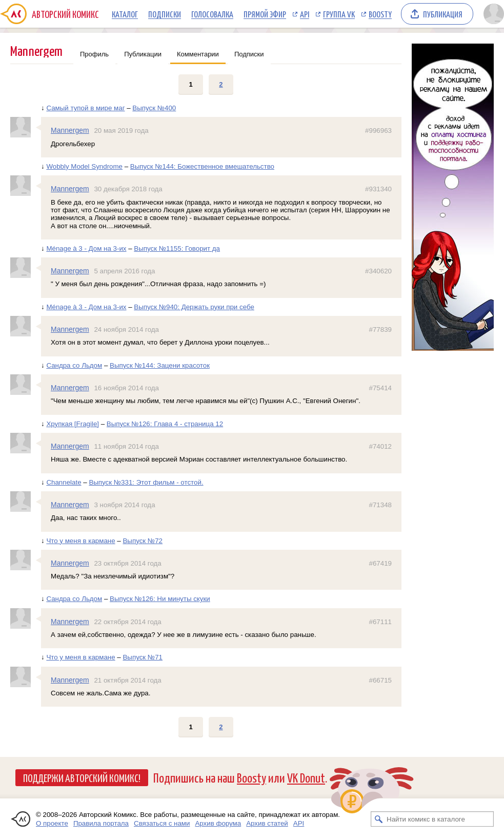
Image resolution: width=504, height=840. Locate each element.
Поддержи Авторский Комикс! (82, 777)
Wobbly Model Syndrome (84, 166)
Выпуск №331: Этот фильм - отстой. (146, 482)
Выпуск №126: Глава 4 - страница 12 (165, 424)
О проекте (52, 823)
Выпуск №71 (143, 657)
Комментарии (198, 54)
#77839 (380, 329)
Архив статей (267, 823)
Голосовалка (212, 14)
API (305, 14)
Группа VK (339, 14)
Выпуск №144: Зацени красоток (160, 365)
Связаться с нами (162, 823)
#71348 (380, 505)
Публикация (443, 14)
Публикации (143, 54)
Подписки (165, 14)
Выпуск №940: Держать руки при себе (194, 307)
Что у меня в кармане (80, 541)
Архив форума (218, 823)
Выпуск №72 (143, 541)
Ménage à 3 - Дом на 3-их (86, 248)
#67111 (380, 622)
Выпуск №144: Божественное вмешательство (202, 166)
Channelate (64, 482)
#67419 (380, 563)
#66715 (380, 680)
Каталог (125, 14)
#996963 (378, 131)
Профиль (94, 54)
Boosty (380, 14)
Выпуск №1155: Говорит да (177, 248)
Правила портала (101, 823)
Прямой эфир (265, 14)
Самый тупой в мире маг (85, 108)
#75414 (380, 388)
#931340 (378, 189)
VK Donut (306, 777)
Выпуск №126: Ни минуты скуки (160, 599)
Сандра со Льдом (74, 365)
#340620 (378, 271)
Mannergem (70, 130)
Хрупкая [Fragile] (73, 424)
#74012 (380, 446)
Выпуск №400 (154, 108)
